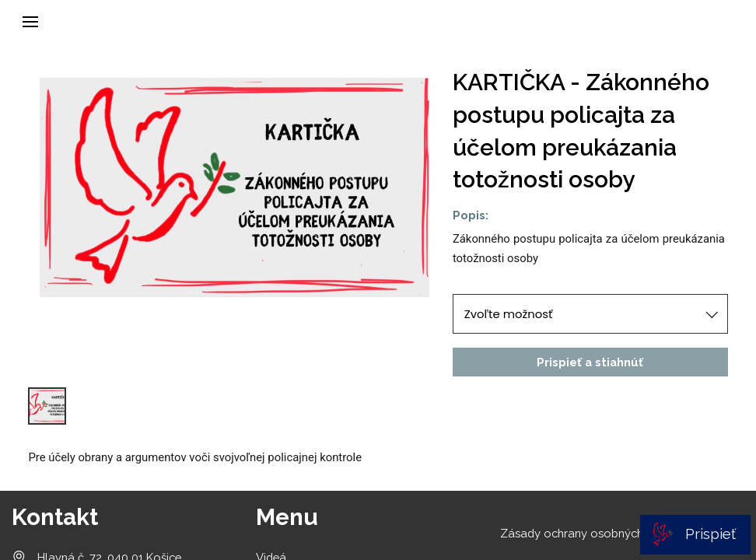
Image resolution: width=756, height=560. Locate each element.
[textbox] (590, 249)
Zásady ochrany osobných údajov (592, 533)
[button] (30, 22)
